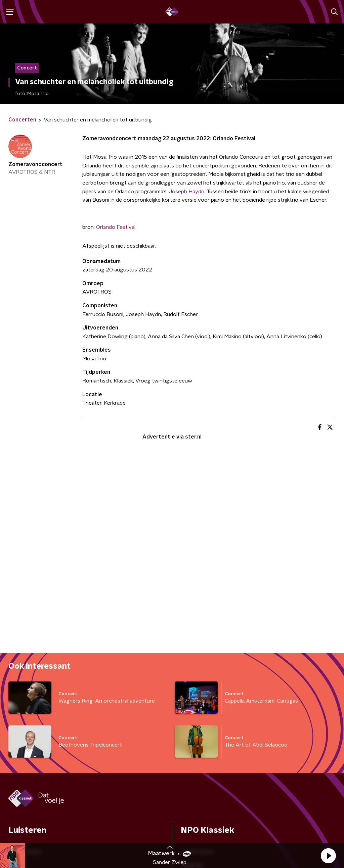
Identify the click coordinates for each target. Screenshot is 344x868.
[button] (328, 856)
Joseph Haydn (187, 192)
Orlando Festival (116, 227)
